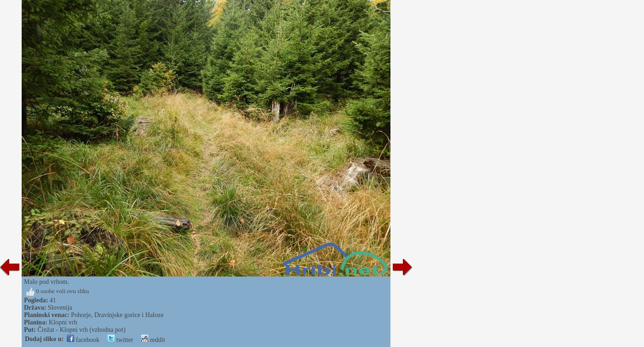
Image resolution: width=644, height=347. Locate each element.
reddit (153, 340)
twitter (120, 340)
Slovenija (60, 308)
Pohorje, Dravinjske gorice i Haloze (117, 315)
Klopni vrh (63, 322)
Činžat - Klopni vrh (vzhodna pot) (81, 330)
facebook (83, 340)
